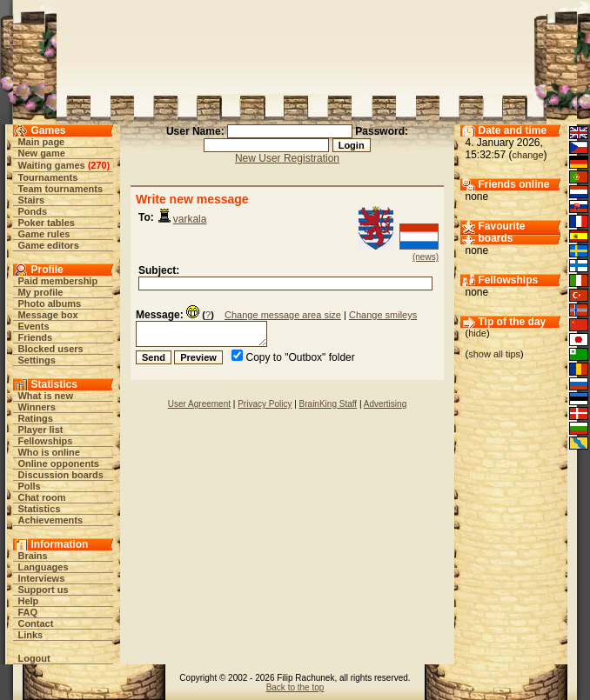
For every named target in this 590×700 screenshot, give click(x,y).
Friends (35, 337)
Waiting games (51, 165)
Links (30, 635)
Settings (36, 360)
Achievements (50, 520)
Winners (36, 407)
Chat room (41, 497)
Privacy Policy (265, 404)
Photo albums (49, 303)
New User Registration (287, 158)
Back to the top (295, 687)
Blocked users (50, 349)
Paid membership (57, 281)
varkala (190, 219)
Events (33, 326)
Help (28, 601)
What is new (45, 396)
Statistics (39, 509)
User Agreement (199, 404)
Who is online (49, 452)
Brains (32, 556)
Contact (35, 623)
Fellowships (45, 441)
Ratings (35, 418)
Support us (43, 590)
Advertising (385, 404)
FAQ (27, 612)
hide (477, 333)
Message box (47, 315)
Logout (34, 658)
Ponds (32, 211)
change (528, 155)
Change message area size (283, 315)
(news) (426, 257)
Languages (43, 567)
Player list (40, 430)
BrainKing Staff (329, 404)
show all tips (494, 354)
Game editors (48, 245)
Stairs (31, 200)
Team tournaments (60, 189)
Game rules (44, 234)
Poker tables (46, 223)
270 (98, 165)
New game (41, 153)
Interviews (41, 578)
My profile (40, 292)
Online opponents (58, 463)
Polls (29, 486)
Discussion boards (60, 475)
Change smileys (383, 315)
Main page (41, 142)
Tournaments (47, 177)
